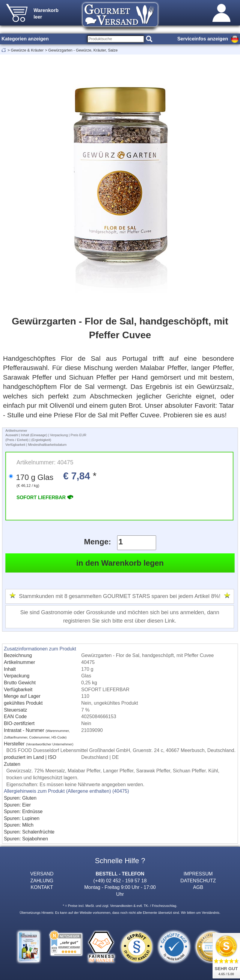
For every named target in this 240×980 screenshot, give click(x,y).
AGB (198, 887)
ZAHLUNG (42, 881)
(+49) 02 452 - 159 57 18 (120, 881)
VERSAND (42, 874)
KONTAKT (42, 887)
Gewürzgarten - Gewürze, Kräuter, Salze (83, 50)
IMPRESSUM (198, 874)
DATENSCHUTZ (198, 881)
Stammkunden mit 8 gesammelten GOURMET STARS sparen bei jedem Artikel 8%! (120, 596)
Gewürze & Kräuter (27, 50)
